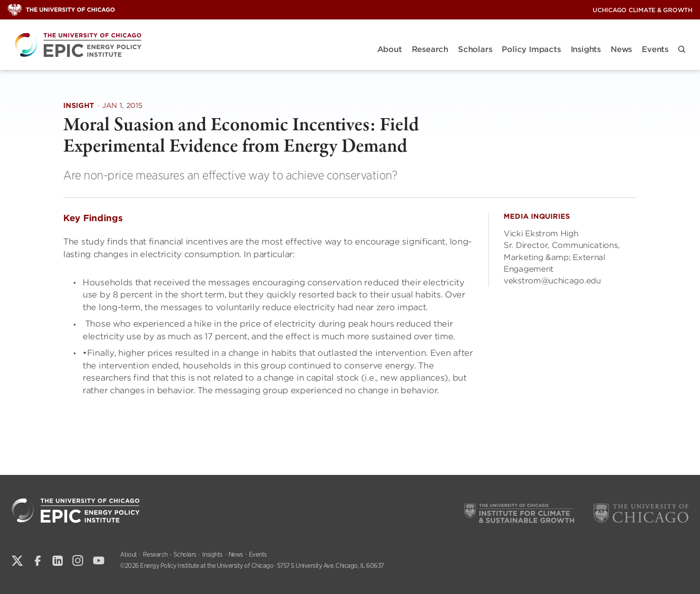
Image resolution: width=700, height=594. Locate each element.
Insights (586, 49)
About (390, 49)
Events (655, 49)
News (621, 49)
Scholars (475, 49)
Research (430, 49)
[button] (682, 49)
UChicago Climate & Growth (643, 10)
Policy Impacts (531, 49)
